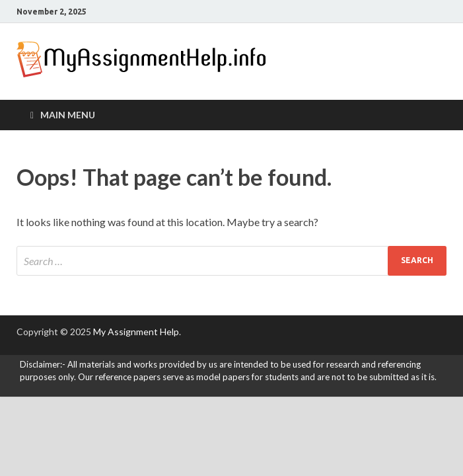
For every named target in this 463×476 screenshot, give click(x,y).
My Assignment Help (136, 332)
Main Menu (68, 115)
